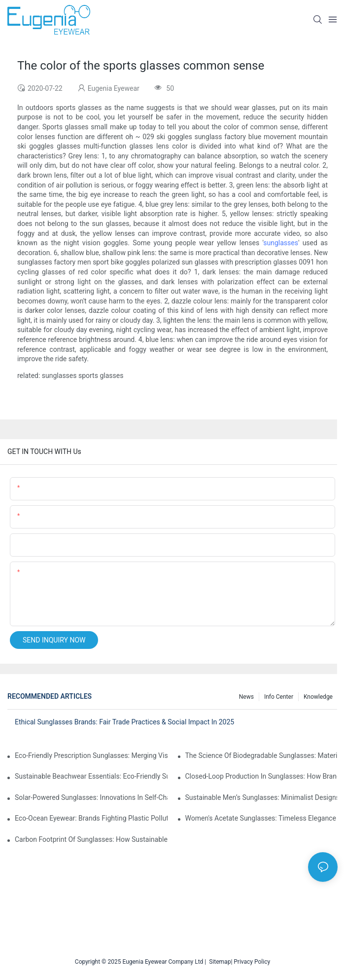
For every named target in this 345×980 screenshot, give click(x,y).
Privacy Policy (252, 962)
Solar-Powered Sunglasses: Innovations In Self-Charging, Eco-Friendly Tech (91, 797)
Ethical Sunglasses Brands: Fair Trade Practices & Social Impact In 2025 (124, 722)
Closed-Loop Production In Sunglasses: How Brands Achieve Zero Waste (262, 776)
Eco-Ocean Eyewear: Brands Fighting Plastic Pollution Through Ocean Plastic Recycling (91, 818)
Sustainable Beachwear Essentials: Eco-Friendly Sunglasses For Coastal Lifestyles (91, 776)
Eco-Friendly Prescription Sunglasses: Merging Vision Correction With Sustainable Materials (91, 755)
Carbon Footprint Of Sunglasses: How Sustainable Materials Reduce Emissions (91, 839)
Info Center (279, 697)
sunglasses (281, 243)
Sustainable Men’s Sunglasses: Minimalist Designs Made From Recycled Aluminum (262, 797)
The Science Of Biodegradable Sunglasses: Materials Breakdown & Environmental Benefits (262, 755)
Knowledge (318, 697)
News (246, 697)
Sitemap (218, 962)
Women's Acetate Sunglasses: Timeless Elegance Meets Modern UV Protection (262, 818)
